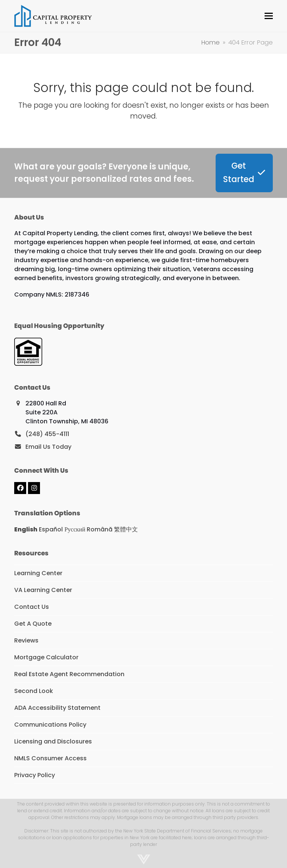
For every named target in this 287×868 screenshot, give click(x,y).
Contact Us (32, 607)
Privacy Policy (35, 775)
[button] (269, 16)
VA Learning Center (43, 590)
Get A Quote (33, 624)
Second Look (34, 691)
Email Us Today (48, 447)
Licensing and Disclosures (53, 741)
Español (51, 529)
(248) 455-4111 (47, 434)
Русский (75, 529)
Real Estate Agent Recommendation (69, 674)
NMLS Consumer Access (50, 758)
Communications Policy (50, 725)
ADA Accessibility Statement (57, 708)
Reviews (26, 640)
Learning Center (38, 573)
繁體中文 (126, 529)
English (26, 529)
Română (100, 529)
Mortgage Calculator (46, 657)
